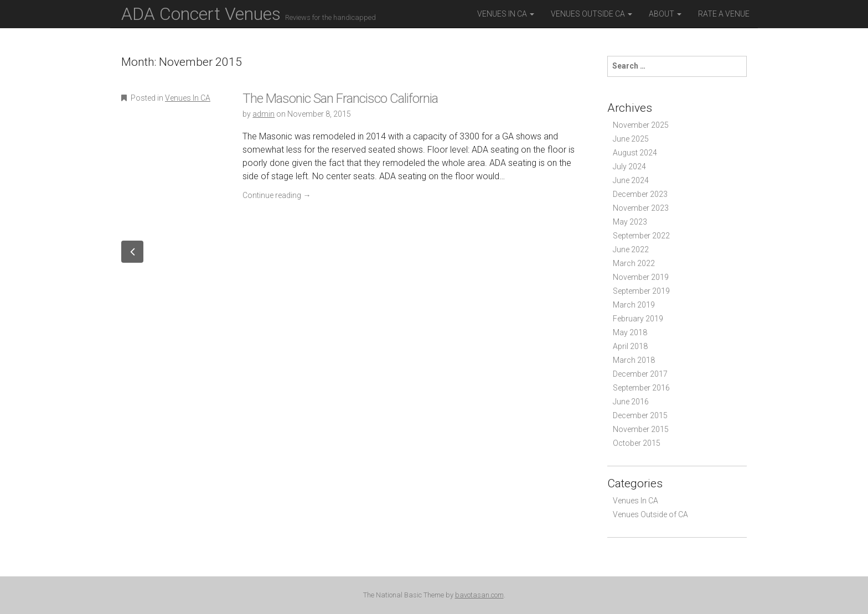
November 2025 (641, 125)
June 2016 (631, 402)
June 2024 (631, 180)
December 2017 (640, 374)
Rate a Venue (724, 14)
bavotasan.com (479, 595)
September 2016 (641, 388)
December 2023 (640, 194)
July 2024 (629, 166)
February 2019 (638, 319)
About (665, 14)
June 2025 (631, 139)
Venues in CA (506, 14)
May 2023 (630, 222)
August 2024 (635, 153)
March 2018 (634, 360)
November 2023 (641, 208)
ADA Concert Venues (249, 14)
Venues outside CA (591, 14)
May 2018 (630, 332)
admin (263, 114)
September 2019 (641, 291)
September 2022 (641, 236)
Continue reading (277, 195)
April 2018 (630, 346)
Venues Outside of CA (650, 514)
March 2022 (634, 263)
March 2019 (634, 305)
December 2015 (640, 415)
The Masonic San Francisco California (340, 98)
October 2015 (637, 443)
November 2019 (641, 277)
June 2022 (631, 249)
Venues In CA (188, 98)
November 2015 (641, 429)
